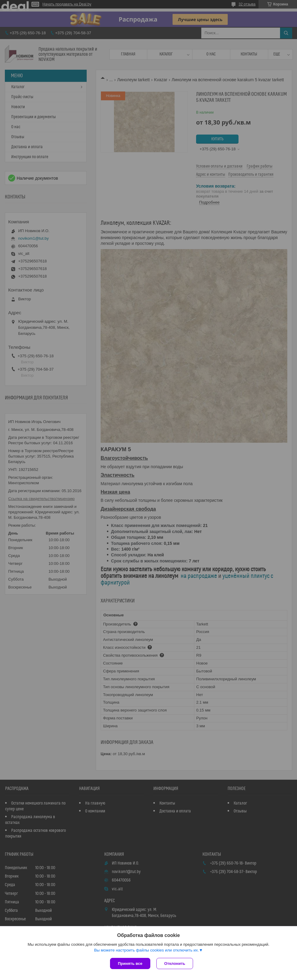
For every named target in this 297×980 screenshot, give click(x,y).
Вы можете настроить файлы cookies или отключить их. (146, 950)
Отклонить (175, 963)
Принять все (130, 963)
